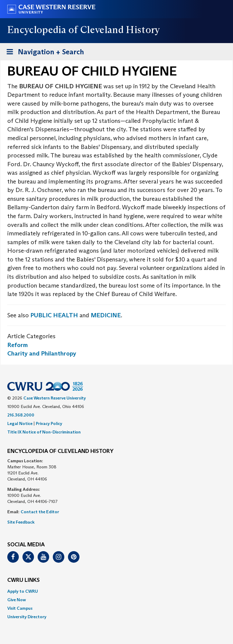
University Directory (27, 617)
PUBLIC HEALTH (54, 315)
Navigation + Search (43, 53)
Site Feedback (21, 522)
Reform (18, 345)
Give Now (17, 600)
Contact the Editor (40, 512)
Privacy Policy (49, 423)
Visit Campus (20, 608)
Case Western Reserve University (55, 398)
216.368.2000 (21, 415)
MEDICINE (106, 315)
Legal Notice (20, 423)
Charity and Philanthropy (42, 353)
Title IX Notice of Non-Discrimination (44, 432)
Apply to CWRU (23, 591)
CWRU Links (24, 580)
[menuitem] (116, 591)
